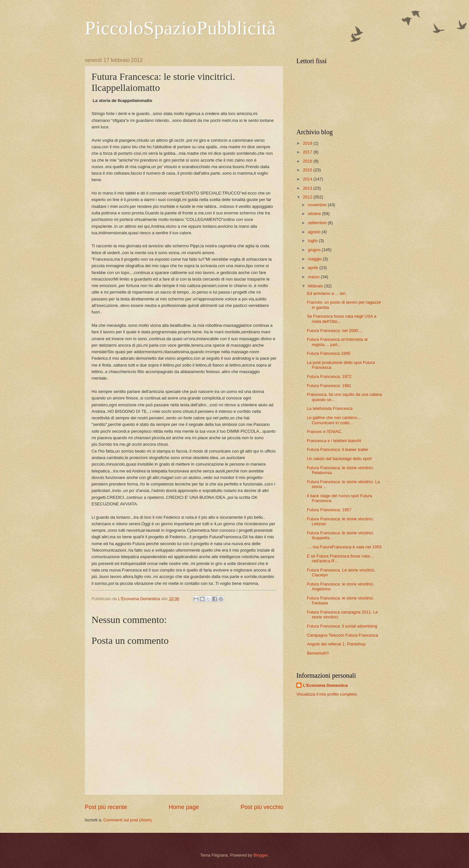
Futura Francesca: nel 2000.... (335, 331)
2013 (308, 188)
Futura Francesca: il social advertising (342, 626)
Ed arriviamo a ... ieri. (327, 293)
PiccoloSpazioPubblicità (180, 28)
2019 (308, 143)
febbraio (316, 286)
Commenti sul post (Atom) (128, 820)
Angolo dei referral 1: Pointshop (336, 644)
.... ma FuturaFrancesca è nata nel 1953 (344, 547)
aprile (313, 268)
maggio (315, 259)
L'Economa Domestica (325, 685)
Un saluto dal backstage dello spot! (339, 459)
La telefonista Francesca (330, 408)
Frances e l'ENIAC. (325, 432)
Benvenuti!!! (318, 653)
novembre (318, 205)
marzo (314, 277)
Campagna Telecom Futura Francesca (342, 635)
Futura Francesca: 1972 (329, 376)
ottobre (315, 214)
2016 (308, 161)
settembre (318, 223)
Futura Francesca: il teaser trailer (338, 449)
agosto (315, 232)
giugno (315, 250)
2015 (308, 170)
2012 (308, 197)
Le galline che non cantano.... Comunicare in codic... (334, 420)
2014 (308, 179)
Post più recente (106, 807)
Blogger (261, 855)
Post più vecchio (262, 807)
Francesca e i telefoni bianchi (334, 441)
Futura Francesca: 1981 (329, 386)
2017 (308, 152)
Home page (184, 807)
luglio (313, 241)
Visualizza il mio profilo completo (327, 694)
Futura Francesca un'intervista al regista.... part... (337, 342)
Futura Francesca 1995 (328, 353)
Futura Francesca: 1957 (329, 510)
